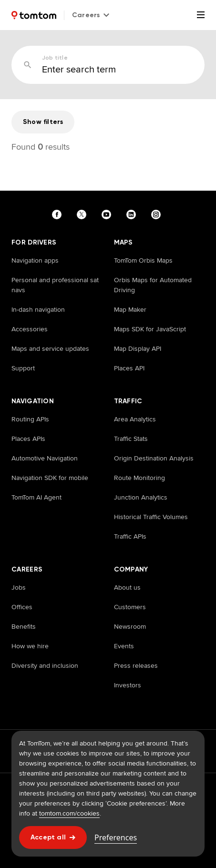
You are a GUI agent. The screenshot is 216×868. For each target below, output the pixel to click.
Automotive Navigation (45, 458)
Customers (130, 607)
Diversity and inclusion (45, 665)
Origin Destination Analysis (154, 458)
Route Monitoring (139, 478)
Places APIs (28, 439)
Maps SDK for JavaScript (150, 329)
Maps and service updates (50, 348)
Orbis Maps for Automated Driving (153, 285)
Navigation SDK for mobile (50, 478)
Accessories (30, 329)
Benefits (24, 626)
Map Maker (130, 309)
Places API (129, 368)
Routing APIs (30, 419)
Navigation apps (35, 260)
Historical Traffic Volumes (151, 517)
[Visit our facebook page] (59, 214)
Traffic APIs (130, 536)
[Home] (34, 15)
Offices (22, 607)
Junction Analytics (141, 497)
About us (127, 587)
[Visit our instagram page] (158, 214)
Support (23, 368)
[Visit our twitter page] (83, 214)
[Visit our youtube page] (108, 214)
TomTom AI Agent (36, 497)
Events (124, 646)
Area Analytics (135, 419)
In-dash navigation (38, 309)
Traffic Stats (131, 439)
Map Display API (138, 348)
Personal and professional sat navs (55, 285)
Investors (128, 685)
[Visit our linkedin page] (133, 214)
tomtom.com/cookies (69, 813)
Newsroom (130, 626)
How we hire (30, 646)
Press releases (136, 665)
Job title (55, 58)
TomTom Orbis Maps (143, 260)
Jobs (19, 587)
